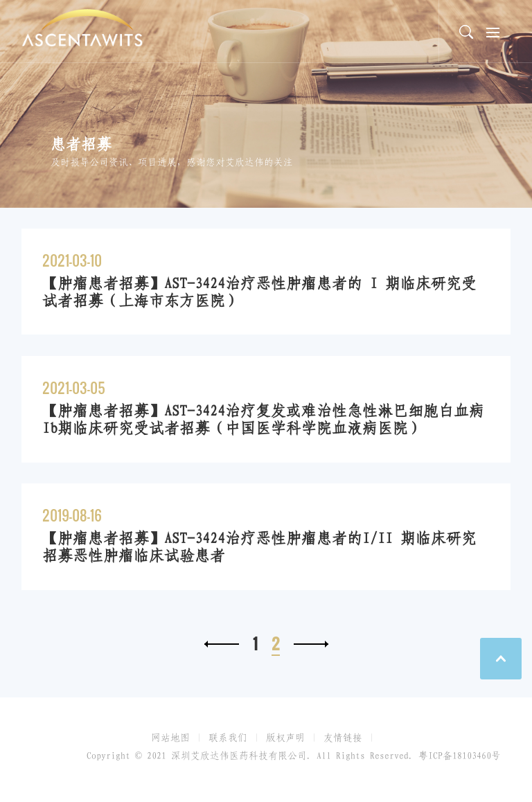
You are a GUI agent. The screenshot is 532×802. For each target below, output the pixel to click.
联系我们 (228, 738)
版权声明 (285, 738)
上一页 (222, 644)
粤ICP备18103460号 (460, 756)
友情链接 (343, 738)
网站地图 (170, 738)
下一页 (311, 644)
